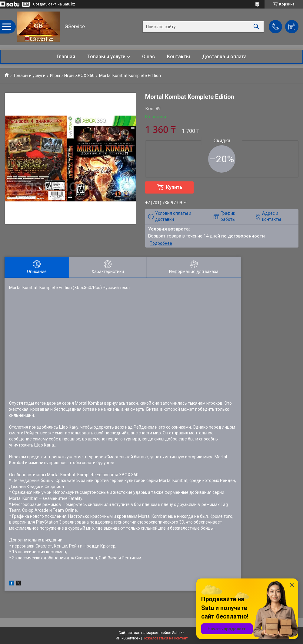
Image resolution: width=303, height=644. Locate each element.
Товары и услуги (106, 57)
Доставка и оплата (224, 57)
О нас (148, 57)
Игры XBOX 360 (79, 76)
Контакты (178, 57)
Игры (55, 76)
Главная (66, 57)
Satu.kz (178, 633)
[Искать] (256, 27)
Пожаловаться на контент (165, 638)
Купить (174, 187)
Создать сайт (45, 4)
